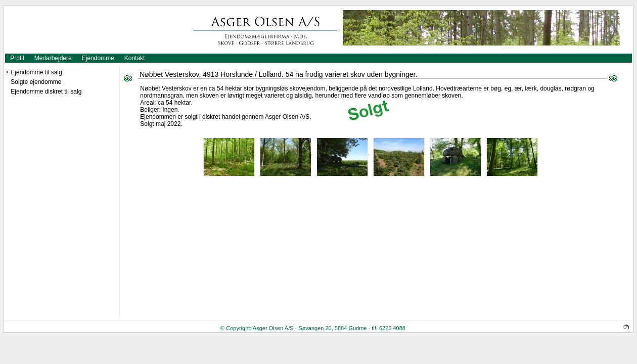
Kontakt (135, 58)
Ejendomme (98, 58)
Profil (17, 58)
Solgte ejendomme (36, 82)
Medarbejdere (53, 58)
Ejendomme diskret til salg (46, 92)
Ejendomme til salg (36, 72)
